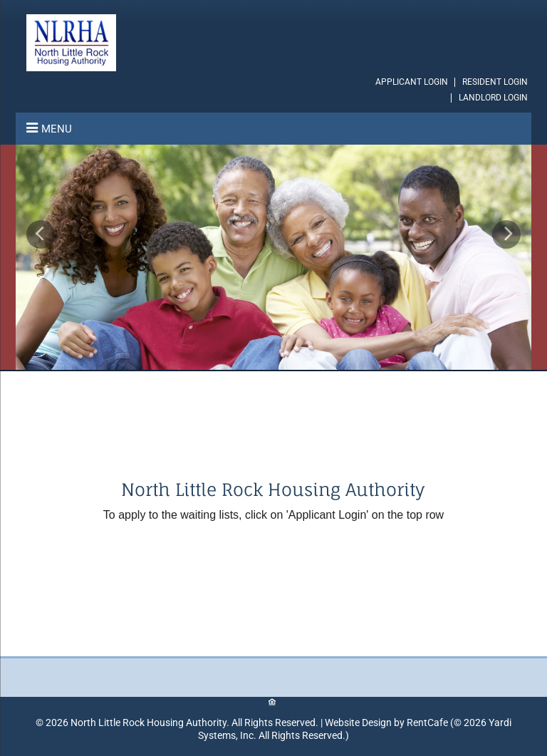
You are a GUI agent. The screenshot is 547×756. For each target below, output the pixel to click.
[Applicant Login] (412, 82)
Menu (57, 129)
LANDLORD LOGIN (493, 98)
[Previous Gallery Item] (41, 234)
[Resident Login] (495, 82)
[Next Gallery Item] (506, 234)
